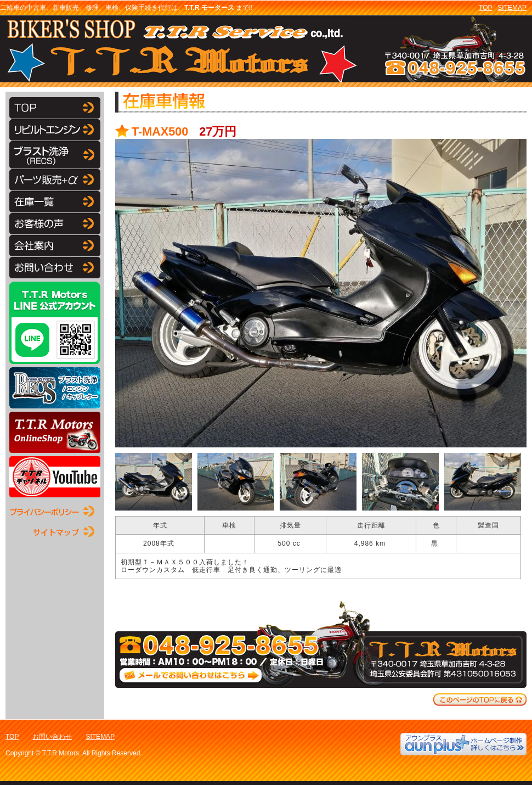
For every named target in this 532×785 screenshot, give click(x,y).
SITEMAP (512, 8)
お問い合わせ (52, 737)
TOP (485, 8)
